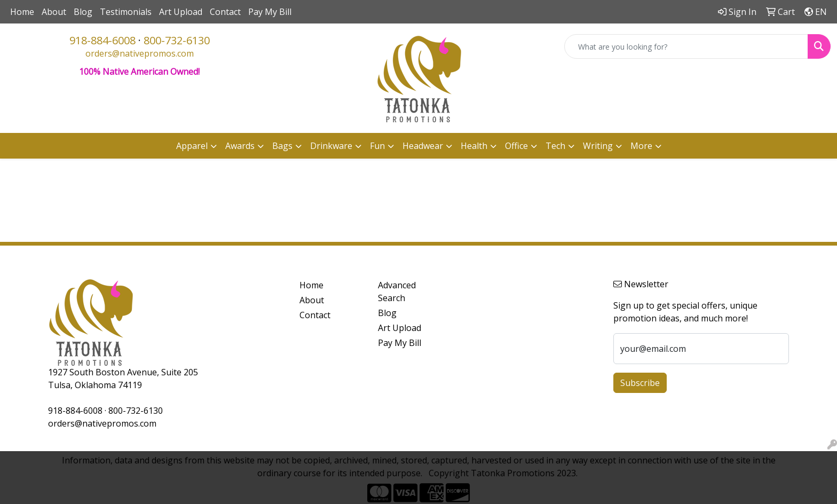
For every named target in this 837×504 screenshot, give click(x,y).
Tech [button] (555, 146)
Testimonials (126, 12)
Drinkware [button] (331, 146)
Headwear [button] (423, 146)
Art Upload (181, 12)
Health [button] (474, 146)
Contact (225, 12)
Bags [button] (282, 146)
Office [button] (516, 146)
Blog (83, 12)
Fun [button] (377, 146)
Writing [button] (598, 146)
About (54, 12)
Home (22, 12)
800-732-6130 (177, 40)
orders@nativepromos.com (140, 53)
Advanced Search (397, 292)
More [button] (641, 146)
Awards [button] (240, 146)
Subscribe (640, 383)
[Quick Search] (686, 46)
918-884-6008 (102, 40)
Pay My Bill (270, 12)
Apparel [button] (192, 146)
